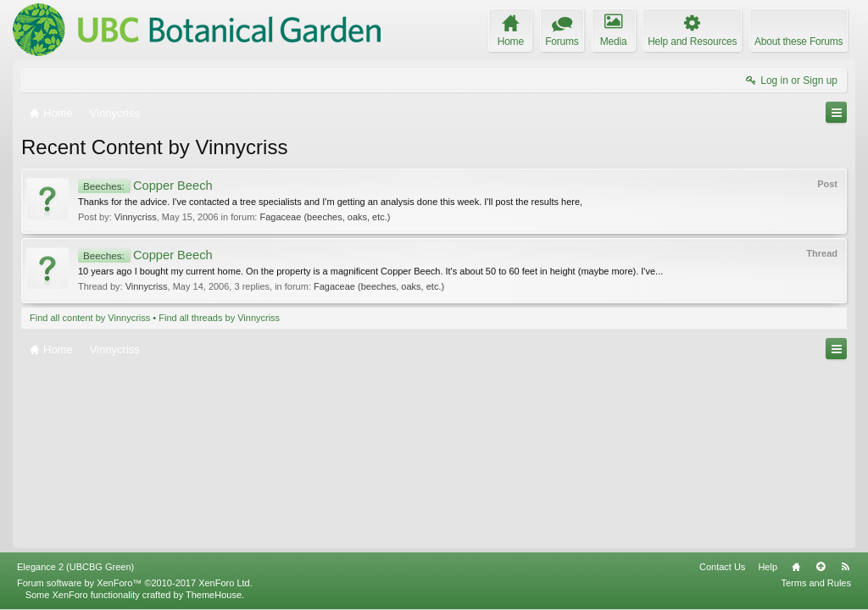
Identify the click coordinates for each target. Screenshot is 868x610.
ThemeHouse (214, 595)
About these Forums (798, 42)
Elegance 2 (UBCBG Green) (75, 567)
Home (796, 567)
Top (821, 567)
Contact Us (722, 567)
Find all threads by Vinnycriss (219, 318)
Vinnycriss (136, 217)
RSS (845, 567)
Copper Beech (145, 186)
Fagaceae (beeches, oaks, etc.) (325, 217)
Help (768, 567)
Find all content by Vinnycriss (90, 318)
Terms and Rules (816, 583)
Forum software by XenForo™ (135, 583)
